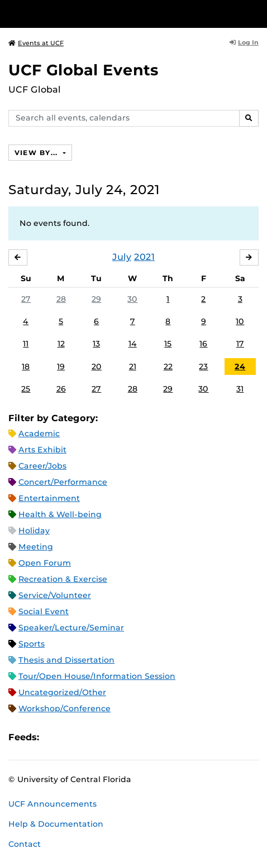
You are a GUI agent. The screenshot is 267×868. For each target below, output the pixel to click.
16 (203, 344)
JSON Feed (130, 737)
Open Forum (45, 563)
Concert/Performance (63, 482)
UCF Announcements (53, 804)
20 (97, 367)
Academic (39, 433)
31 (240, 389)
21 (133, 367)
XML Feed (111, 737)
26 (61, 389)
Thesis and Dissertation (66, 660)
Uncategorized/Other (62, 692)
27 (26, 299)
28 (61, 299)
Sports (32, 644)
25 (26, 389)
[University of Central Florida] (85, 14)
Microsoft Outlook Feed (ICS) (73, 737)
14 (133, 344)
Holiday (34, 531)
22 (168, 367)
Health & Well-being (60, 514)
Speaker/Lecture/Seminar (71, 628)
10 (240, 321)
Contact (25, 844)
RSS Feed (92, 737)
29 (96, 299)
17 (240, 344)
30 (132, 299)
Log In (244, 42)
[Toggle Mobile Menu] (256, 13)
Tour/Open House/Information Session (97, 676)
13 (96, 344)
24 (240, 367)
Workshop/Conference (65, 708)
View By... (37, 153)
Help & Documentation (56, 824)
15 (168, 344)
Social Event (44, 611)
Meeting (36, 547)
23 (203, 367)
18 (26, 367)
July (122, 257)
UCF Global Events (84, 70)
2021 (144, 257)
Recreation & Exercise (63, 579)
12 (61, 344)
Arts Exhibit (42, 450)
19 (61, 367)
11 (26, 344)
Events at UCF (36, 43)
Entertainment (49, 498)
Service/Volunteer (55, 595)
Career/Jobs (42, 466)
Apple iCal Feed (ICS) (54, 737)
